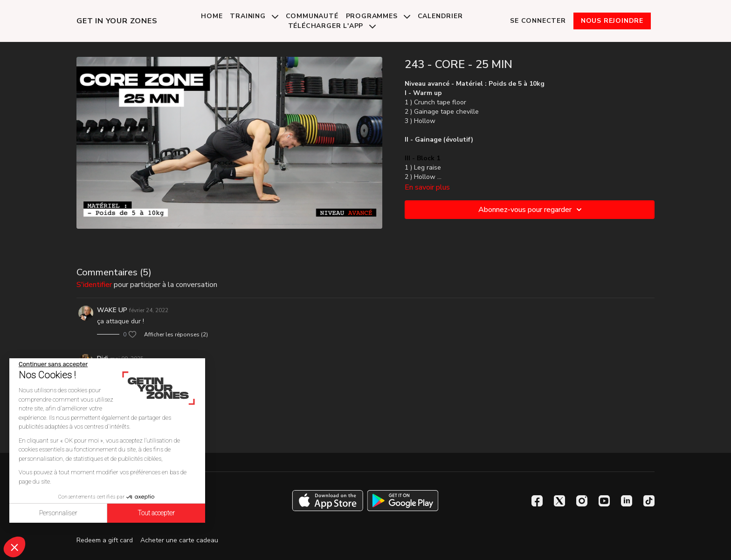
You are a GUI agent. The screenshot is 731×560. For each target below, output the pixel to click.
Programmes (378, 16)
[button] (14, 547)
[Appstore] (328, 501)
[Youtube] (604, 501)
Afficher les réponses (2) (176, 335)
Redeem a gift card (105, 540)
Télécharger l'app (332, 26)
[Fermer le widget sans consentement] (53, 364)
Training (254, 16)
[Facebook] (537, 501)
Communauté (312, 16)
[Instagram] (582, 501)
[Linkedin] (627, 501)
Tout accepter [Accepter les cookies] (156, 513)
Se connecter (538, 21)
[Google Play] (403, 501)
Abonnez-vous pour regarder (531, 210)
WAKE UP (112, 310)
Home (212, 16)
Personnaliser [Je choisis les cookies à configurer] (58, 513)
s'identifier (94, 285)
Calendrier (440, 16)
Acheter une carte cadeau (179, 540)
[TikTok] (649, 501)
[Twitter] (559, 501)
